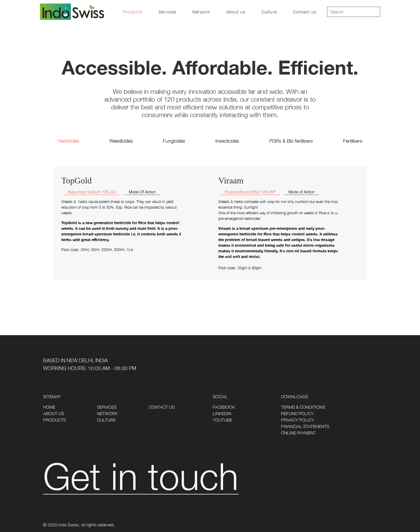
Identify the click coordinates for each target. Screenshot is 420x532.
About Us (54, 413)
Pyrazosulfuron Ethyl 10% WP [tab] (250, 192)
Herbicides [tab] (68, 141)
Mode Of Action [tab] (142, 192)
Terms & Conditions (303, 407)
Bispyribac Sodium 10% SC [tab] (92, 192)
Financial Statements (305, 426)
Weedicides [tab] (121, 141)
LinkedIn (222, 413)
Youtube (222, 420)
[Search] (354, 12)
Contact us (305, 12)
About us (236, 12)
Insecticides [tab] (227, 141)
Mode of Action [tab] (301, 192)
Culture (269, 12)
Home (49, 407)
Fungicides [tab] (174, 141)
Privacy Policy (298, 420)
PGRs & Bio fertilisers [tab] (291, 141)
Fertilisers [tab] (353, 141)
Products (133, 12)
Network (201, 12)
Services (167, 12)
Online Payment (298, 433)
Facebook (224, 407)
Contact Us (162, 407)
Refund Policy (297, 413)
